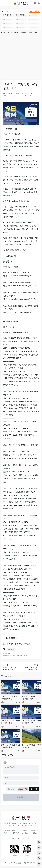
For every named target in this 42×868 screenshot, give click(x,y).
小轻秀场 (16, 833)
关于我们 (33, 831)
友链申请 (7, 831)
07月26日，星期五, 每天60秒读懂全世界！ (31, 722)
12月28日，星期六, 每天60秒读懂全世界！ (31, 698)
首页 (4, 33)
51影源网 (35, 833)
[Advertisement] (21, 57)
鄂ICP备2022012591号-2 (29, 863)
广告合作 (24, 831)
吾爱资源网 (25, 833)
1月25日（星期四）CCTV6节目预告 (31, 746)
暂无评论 (9, 755)
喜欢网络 (18, 644)
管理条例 (15, 831)
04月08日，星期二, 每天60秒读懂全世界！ (11, 746)
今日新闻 (10, 33)
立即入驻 (35, 11)
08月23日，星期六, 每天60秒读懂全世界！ (11, 698)
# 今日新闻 (11, 649)
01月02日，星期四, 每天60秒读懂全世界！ (11, 722)
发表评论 (34, 789)
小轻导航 (19, 863)
